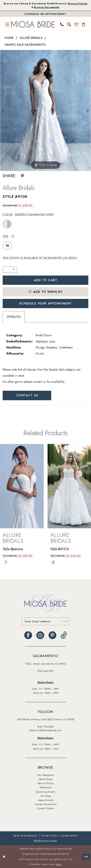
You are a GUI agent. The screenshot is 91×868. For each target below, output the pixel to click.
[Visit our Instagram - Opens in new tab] (40, 635)
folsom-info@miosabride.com (46, 730)
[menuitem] (7, 24)
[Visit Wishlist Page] (76, 24)
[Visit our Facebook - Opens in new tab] (28, 635)
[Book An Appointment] (45, 14)
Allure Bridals (31, 38)
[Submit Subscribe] (64, 621)
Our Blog (46, 796)
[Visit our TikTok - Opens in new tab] (64, 635)
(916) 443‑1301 (46, 671)
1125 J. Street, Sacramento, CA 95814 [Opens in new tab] (45, 664)
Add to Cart (45, 280)
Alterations (45, 787)
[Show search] (69, 24)
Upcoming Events (45, 792)
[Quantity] (10, 269)
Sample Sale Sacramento (25, 45)
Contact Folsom (45, 808)
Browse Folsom (78, 4)
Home (9, 38)
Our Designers (45, 775)
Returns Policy (46, 783)
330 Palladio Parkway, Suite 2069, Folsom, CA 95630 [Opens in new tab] (45, 719)
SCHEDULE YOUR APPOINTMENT (45, 304)
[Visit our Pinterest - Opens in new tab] (52, 635)
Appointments (45, 800)
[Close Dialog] (4, 857)
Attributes (14, 317)
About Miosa (45, 779)
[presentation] (22, 486)
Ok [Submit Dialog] (86, 856)
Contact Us (27, 395)
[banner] (33, 24)
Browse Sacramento (47, 7)
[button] (7, 24)
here (59, 864)
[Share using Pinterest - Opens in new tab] (22, 176)
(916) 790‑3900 (46, 727)
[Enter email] (45, 621)
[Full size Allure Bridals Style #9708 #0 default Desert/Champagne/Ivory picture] (45, 110)
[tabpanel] (45, 110)
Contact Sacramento (46, 804)
